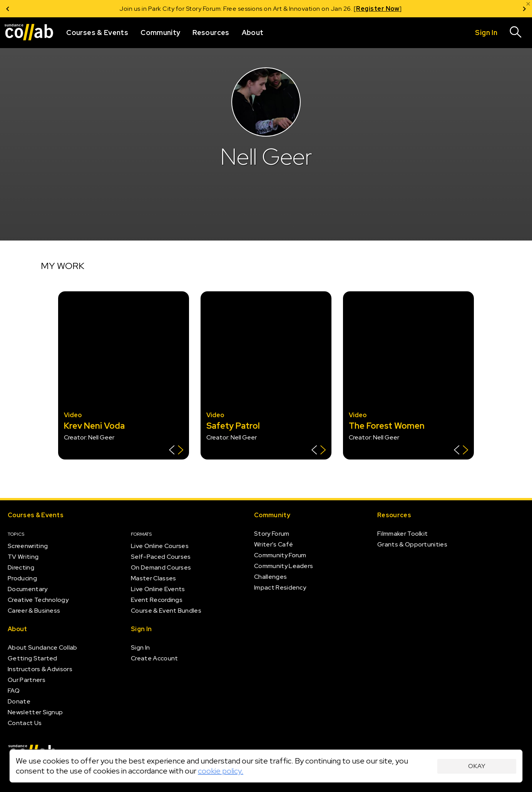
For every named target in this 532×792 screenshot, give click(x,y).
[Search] (516, 33)
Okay (477, 766)
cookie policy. (221, 771)
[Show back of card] (176, 451)
